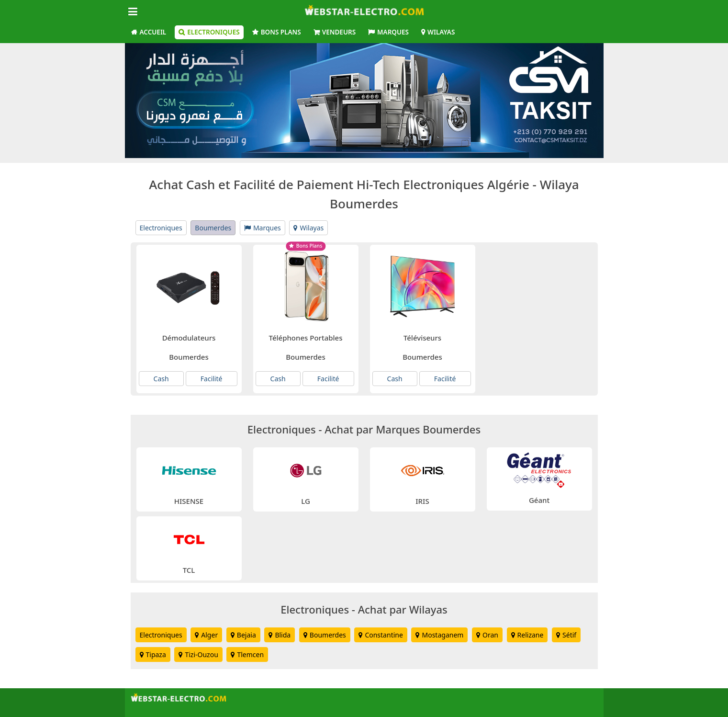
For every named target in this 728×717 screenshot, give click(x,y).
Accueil (153, 32)
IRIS (422, 501)
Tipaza (153, 654)
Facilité (212, 379)
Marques (393, 32)
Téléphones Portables (306, 338)
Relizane (527, 635)
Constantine (381, 635)
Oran (487, 635)
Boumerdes (213, 228)
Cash (161, 379)
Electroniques (213, 32)
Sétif (566, 635)
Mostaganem (439, 635)
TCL (189, 570)
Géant (539, 500)
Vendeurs (339, 32)
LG (306, 501)
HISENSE (189, 501)
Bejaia (243, 635)
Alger (206, 635)
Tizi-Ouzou (198, 654)
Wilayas (441, 32)
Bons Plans (281, 32)
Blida (280, 635)
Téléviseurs (422, 338)
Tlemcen (247, 654)
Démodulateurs (189, 338)
